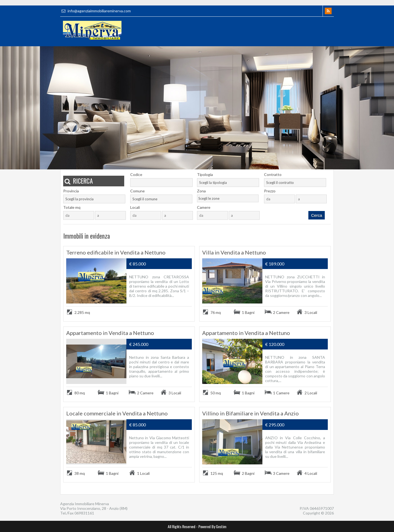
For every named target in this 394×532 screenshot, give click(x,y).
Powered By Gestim (212, 526)
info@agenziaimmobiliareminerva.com (95, 11)
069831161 (84, 513)
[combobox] (228, 183)
